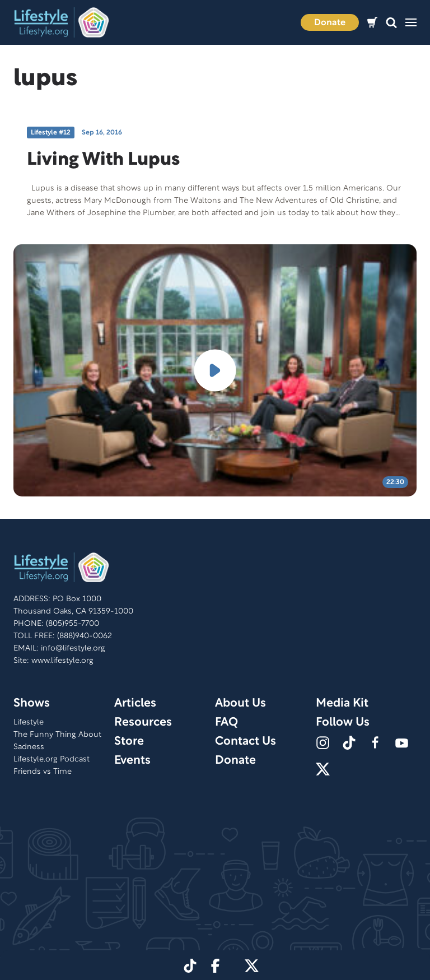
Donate (330, 23)
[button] (391, 23)
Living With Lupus (103, 160)
